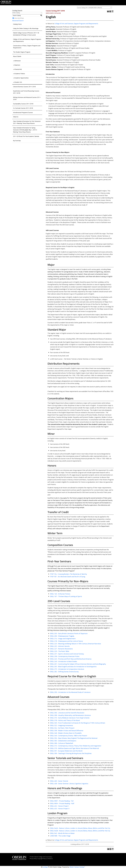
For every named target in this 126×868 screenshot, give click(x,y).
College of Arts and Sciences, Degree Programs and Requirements (27, 40)
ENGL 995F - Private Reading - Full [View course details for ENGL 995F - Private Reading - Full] (62, 801)
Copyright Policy (42, 859)
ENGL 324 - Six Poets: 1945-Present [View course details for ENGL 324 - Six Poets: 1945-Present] (62, 728)
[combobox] (94, 8)
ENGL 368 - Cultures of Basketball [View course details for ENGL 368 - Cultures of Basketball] (62, 743)
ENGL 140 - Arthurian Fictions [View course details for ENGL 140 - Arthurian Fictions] (60, 594)
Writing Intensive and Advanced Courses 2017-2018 (27, 98)
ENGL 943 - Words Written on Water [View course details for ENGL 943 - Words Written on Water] (62, 833)
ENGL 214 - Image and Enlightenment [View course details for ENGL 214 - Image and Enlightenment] (63, 639)
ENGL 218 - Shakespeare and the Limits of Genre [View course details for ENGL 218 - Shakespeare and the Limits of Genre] (66, 641)
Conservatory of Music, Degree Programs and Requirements (27, 47)
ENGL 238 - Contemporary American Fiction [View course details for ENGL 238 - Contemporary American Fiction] (65, 656)
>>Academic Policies (19, 74)
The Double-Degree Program (22, 52)
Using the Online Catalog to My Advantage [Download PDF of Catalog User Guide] (26, 28)
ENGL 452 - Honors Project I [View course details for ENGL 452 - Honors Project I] (60, 806)
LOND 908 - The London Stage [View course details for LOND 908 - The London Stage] (60, 836)
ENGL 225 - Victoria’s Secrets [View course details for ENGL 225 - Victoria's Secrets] (60, 646)
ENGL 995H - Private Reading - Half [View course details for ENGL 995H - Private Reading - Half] (62, 803)
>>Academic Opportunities (21, 78)
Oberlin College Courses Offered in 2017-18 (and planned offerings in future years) (26, 34)
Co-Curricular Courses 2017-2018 (23, 108)
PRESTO (16, 117)
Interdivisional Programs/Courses (23, 112)
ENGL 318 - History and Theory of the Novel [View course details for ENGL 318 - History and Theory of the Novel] (65, 720)
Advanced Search (18, 21)
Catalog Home (17, 24)
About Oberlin (17, 56)
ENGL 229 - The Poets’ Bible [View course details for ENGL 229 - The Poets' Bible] (60, 651)
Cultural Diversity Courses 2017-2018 (24, 87)
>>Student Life (18, 82)
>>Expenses (17, 65)
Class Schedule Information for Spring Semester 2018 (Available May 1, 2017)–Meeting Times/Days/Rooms (25, 130)
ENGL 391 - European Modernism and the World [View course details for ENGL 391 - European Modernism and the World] (66, 751)
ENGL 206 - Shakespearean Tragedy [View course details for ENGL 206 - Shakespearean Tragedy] (62, 636)
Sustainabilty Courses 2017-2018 (23, 104)
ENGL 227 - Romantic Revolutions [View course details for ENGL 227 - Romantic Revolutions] (61, 649)
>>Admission (17, 61)
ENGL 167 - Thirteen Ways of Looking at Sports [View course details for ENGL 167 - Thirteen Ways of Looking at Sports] (66, 596)
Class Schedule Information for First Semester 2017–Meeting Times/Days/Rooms (27, 122)
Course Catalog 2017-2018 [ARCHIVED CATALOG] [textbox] (90, 8)
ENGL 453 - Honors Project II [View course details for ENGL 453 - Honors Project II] (60, 809)
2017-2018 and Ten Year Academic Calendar (26, 136)
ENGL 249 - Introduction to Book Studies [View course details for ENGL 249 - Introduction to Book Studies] (64, 661)
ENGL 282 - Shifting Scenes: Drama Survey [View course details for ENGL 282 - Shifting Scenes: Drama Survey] (64, 672)
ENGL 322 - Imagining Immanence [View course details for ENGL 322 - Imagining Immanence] (62, 725)
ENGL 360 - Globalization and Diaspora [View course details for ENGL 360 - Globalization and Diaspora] (63, 741)
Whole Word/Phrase (19, 18)
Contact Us (50, 859)
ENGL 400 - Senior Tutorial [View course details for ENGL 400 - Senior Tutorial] (59, 781)
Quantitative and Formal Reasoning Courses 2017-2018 (26, 92)
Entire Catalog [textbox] (16, 13)
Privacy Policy (33, 859)
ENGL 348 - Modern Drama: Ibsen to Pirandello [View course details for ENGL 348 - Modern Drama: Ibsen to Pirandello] (66, 733)
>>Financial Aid (17, 69)
